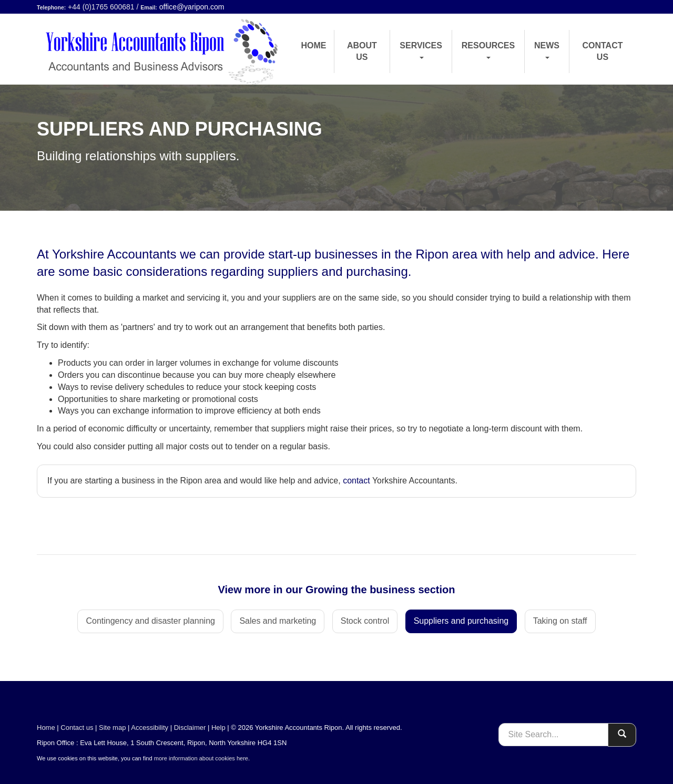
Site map (112, 728)
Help (218, 728)
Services (421, 50)
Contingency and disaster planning (150, 621)
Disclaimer (190, 728)
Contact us (602, 51)
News (547, 50)
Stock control (365, 621)
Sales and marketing (278, 621)
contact (356, 481)
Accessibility (150, 728)
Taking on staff (560, 621)
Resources (488, 50)
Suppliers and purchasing (461, 621)
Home (314, 45)
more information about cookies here (201, 758)
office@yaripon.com (192, 7)
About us (362, 51)
